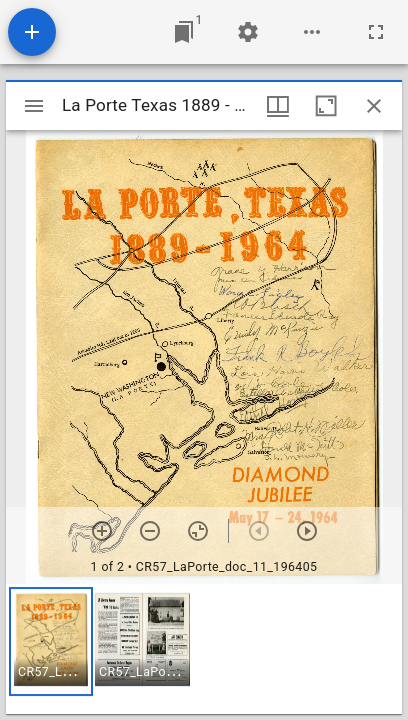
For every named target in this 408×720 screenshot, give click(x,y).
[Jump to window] (184, 32)
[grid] (204, 649)
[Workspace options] (312, 32)
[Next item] (307, 531)
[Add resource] (32, 32)
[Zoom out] (150, 531)
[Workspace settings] (248, 32)
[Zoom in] (102, 531)
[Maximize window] (326, 106)
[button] (51, 641)
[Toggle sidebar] (34, 106)
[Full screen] (376, 32)
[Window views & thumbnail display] (278, 106)
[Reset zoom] (198, 531)
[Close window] (374, 106)
